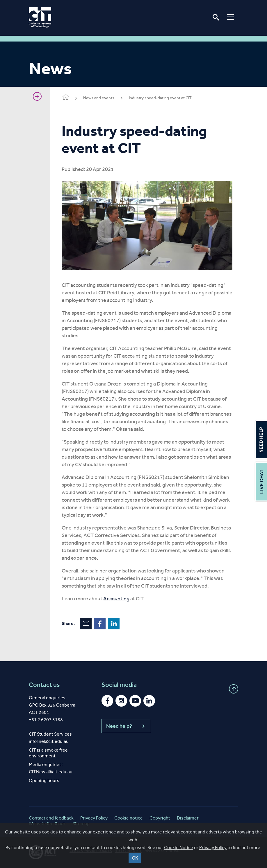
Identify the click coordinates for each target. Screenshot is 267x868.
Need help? (126, 726)
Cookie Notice (179, 863)
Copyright (160, 818)
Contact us (44, 685)
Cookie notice (129, 818)
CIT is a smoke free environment (48, 753)
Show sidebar (37, 96)
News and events (99, 98)
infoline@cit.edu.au (49, 741)
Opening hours (44, 780)
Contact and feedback (51, 818)
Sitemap (81, 824)
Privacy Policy (213, 863)
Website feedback (47, 824)
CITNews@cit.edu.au (51, 772)
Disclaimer (188, 818)
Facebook (100, 624)
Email (86, 624)
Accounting (116, 599)
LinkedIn (114, 624)
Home (65, 97)
